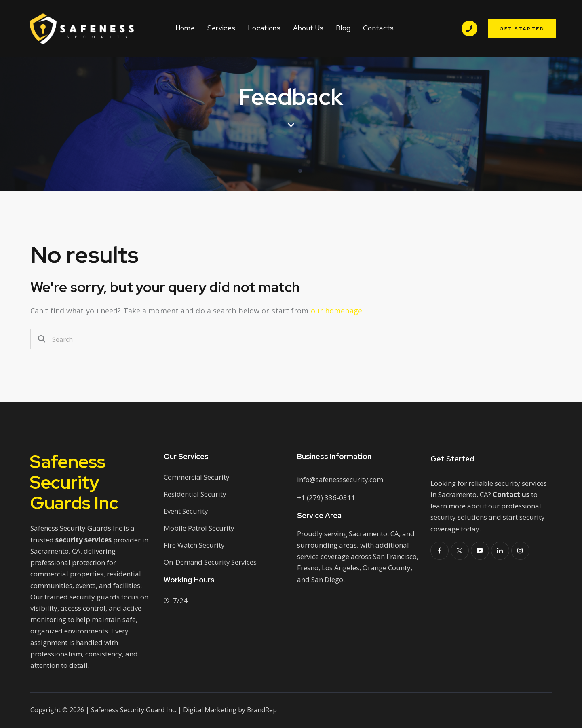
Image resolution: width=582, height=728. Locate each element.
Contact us (511, 494)
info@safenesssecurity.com (341, 479)
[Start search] (42, 339)
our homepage (337, 311)
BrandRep (262, 710)
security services (83, 540)
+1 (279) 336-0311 (326, 498)
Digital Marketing (210, 710)
